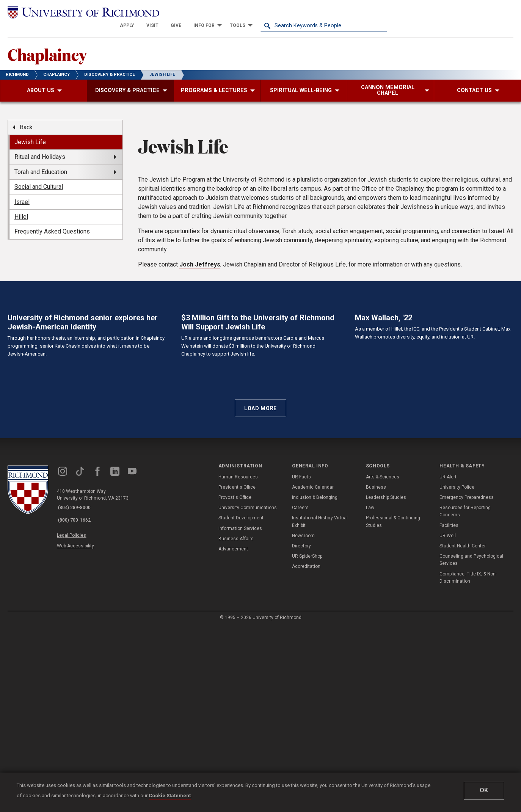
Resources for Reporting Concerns (465, 696)
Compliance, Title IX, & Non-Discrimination (468, 762)
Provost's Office (235, 682)
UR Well (448, 721)
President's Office (237, 672)
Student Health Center (463, 731)
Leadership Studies (386, 682)
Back (26, 116)
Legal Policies (75, 717)
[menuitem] (254, 12)
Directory (301, 731)
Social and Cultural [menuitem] (39, 176)
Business (376, 672)
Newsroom (303, 721)
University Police (457, 672)
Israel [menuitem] (22, 190)
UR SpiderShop (307, 741)
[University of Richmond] (71, 12)
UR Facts (301, 662)
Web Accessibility (79, 726)
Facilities (449, 710)
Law (370, 693)
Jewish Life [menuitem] (30, 131)
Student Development (241, 703)
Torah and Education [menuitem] (41, 161)
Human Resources (238, 662)
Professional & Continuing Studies (393, 706)
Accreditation (306, 751)
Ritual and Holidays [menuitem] (40, 146)
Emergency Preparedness (467, 682)
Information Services (240, 713)
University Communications (248, 693)
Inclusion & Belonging (315, 682)
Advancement (233, 734)
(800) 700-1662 (76, 703)
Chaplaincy (52, 42)
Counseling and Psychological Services (471, 745)
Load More (260, 593)
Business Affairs (236, 724)
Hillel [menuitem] (21, 206)
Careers (300, 693)
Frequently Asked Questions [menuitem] (52, 220)
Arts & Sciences (383, 662)
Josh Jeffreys (200, 369)
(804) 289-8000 (76, 693)
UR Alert (448, 662)
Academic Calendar (313, 672)
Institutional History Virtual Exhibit (320, 706)
